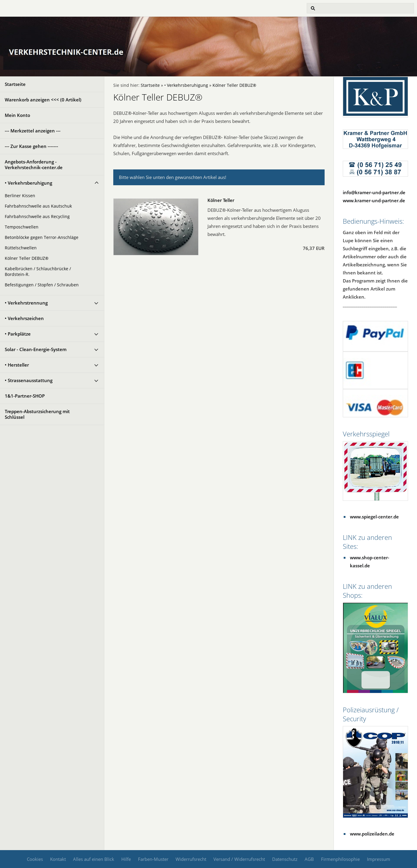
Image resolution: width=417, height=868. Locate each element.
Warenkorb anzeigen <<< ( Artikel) (43, 100)
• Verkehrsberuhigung (28, 183)
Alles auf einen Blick (94, 859)
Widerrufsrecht (191, 859)
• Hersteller (17, 365)
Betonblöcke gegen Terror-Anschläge (42, 237)
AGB (309, 859)
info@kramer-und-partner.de (374, 192)
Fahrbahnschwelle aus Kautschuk (38, 206)
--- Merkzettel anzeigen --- (33, 131)
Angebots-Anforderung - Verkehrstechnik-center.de (34, 165)
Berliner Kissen (20, 196)
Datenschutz (285, 859)
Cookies (35, 859)
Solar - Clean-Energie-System (36, 349)
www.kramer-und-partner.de (374, 200)
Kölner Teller (221, 200)
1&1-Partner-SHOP (25, 396)
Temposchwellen (22, 227)
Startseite (15, 84)
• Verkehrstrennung (26, 303)
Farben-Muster (153, 859)
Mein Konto (17, 115)
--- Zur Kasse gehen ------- (31, 146)
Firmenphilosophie (340, 859)
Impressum (379, 859)
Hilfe (126, 859)
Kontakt (58, 859)
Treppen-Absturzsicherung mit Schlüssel (37, 414)
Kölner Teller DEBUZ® (27, 258)
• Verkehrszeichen (24, 318)
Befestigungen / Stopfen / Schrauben (42, 285)
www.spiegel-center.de (374, 517)
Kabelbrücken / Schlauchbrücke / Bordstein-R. (38, 272)
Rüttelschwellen (21, 248)
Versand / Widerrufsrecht (239, 859)
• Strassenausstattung (29, 380)
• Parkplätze (18, 334)
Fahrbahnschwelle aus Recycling (37, 217)
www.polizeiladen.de (372, 834)
